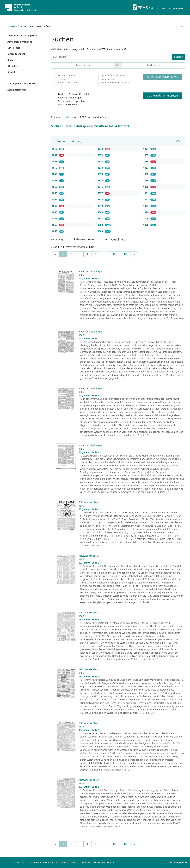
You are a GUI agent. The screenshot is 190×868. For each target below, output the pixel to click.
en (181, 26)
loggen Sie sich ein (64, 117)
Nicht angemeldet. (179, 862)
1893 (146, 206)
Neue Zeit (63, 79)
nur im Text (108, 79)
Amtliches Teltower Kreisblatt (74, 94)
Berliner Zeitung (67, 76)
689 (125, 254)
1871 (101, 155)
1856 (55, 149)
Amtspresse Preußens (20, 42)
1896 (146, 225)
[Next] (134, 254)
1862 (55, 187)
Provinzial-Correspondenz (72, 101)
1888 (146, 174)
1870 (101, 149)
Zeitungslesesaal (17, 90)
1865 (55, 206)
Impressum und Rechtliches (44, 862)
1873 (101, 168)
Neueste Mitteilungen (70, 98)
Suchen (178, 57)
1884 (146, 149)
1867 (55, 219)
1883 (101, 231)
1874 (101, 174)
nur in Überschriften (113, 76)
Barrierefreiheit (70, 862)
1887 (146, 168)
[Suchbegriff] (112, 57)
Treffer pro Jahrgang (69, 141)
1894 (146, 212)
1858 (55, 161)
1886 (146, 161)
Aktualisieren (119, 240)
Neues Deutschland (68, 83)
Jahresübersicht (16, 54)
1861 (55, 180)
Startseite (12, 26)
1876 (101, 187)
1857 (55, 155)
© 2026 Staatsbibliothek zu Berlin (98, 862)
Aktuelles (13, 66)
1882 (101, 225)
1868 (55, 225)
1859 (55, 168)
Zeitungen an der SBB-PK (21, 83)
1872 (101, 161)
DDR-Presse (14, 48)
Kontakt (12, 72)
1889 (146, 180)
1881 (101, 219)
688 (114, 254)
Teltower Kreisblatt (68, 105)
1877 (101, 193)
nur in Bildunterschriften (116, 83)
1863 (55, 193)
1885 (146, 155)
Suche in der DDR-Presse (163, 77)
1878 (101, 199)
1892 (146, 199)
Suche (23, 26)
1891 (146, 193)
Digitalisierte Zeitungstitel (22, 36)
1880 (101, 212)
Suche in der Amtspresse (163, 96)
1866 (55, 212)
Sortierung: (57, 239)
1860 (55, 174)
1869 (55, 231)
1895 (146, 219)
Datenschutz (19, 862)
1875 (101, 180)
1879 (101, 206)
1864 (55, 199)
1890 (146, 187)
